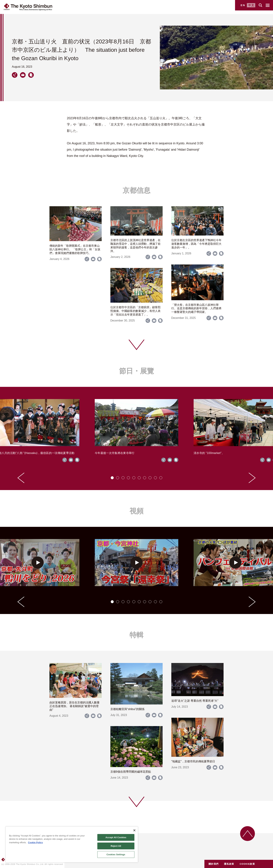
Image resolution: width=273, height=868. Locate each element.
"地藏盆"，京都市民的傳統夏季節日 (193, 761)
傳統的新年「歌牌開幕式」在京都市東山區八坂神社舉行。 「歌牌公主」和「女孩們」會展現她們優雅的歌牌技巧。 (75, 249)
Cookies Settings (116, 854)
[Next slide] (252, 478)
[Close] (134, 830)
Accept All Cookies (116, 837)
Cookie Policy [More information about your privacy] (35, 842)
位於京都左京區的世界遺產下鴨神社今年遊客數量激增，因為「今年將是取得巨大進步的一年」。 (196, 244)
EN (243, 5)
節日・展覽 (136, 371)
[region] (72, 844)
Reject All (116, 846)
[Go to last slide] (21, 478)
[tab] (112, 478)
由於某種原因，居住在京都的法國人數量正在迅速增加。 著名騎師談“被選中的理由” (75, 706)
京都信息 (136, 190)
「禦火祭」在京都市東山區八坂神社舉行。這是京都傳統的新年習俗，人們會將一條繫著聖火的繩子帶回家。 (196, 308)
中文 (251, 5)
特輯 (136, 635)
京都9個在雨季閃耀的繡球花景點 (131, 772)
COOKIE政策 (247, 864)
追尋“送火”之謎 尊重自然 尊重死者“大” (195, 701)
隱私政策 (229, 864)
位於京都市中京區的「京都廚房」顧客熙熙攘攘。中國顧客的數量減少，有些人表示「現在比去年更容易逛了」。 (135, 311)
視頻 (136, 511)
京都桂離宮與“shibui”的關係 (127, 709)
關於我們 (214, 864)
